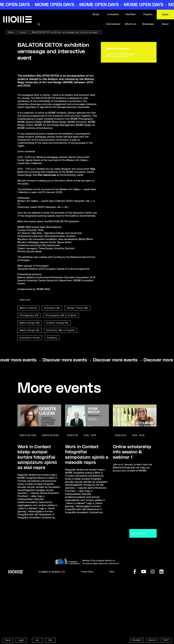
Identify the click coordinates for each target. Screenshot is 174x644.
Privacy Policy (87, 613)
